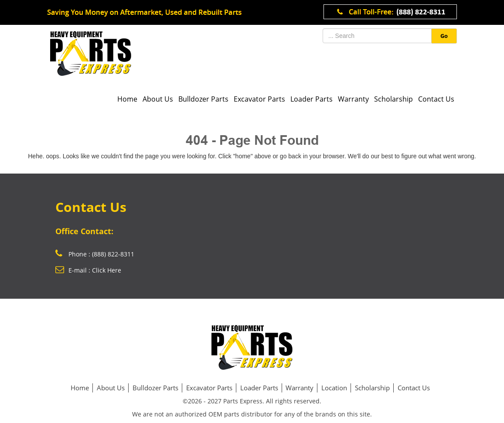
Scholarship (393, 99)
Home (127, 99)
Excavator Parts (259, 99)
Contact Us (436, 99)
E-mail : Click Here (88, 270)
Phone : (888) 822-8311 (95, 254)
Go (444, 36)
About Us (158, 99)
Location (334, 388)
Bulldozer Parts (203, 99)
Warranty (353, 99)
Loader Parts (312, 99)
